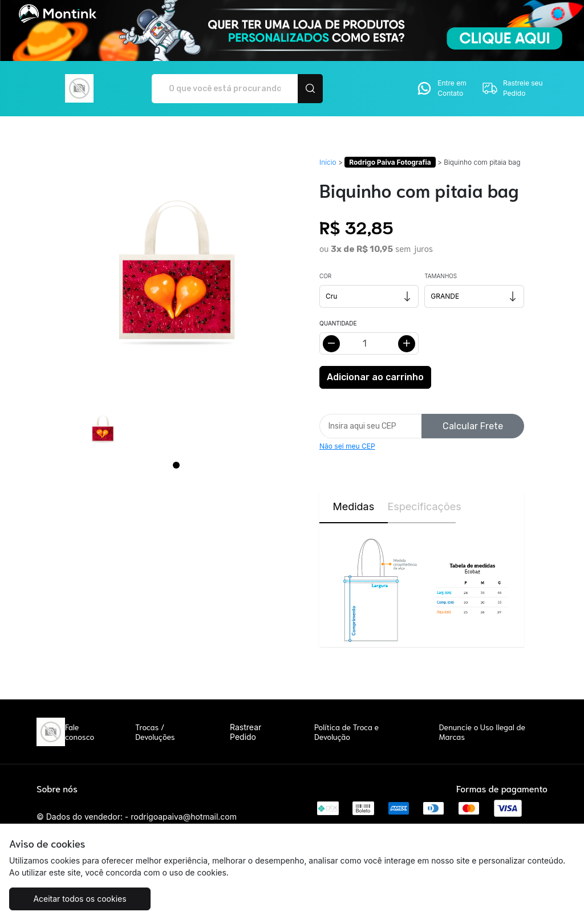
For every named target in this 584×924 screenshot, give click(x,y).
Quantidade (338, 323)
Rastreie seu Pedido (512, 88)
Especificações (422, 506)
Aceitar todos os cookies (80, 899)
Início (328, 162)
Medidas (353, 506)
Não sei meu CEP (347, 446)
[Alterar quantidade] (369, 343)
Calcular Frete (473, 426)
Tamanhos (441, 276)
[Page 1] (176, 465)
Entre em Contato (441, 88)
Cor (325, 276)
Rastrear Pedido (246, 732)
